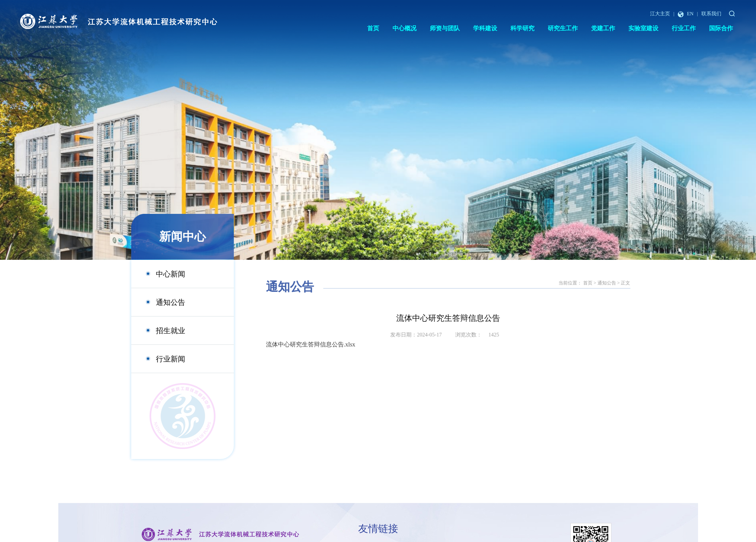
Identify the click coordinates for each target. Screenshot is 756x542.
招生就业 (160, 331)
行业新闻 (160, 359)
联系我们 (711, 14)
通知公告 (160, 302)
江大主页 (660, 14)
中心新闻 (160, 274)
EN (686, 14)
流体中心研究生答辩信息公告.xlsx (349, 344)
